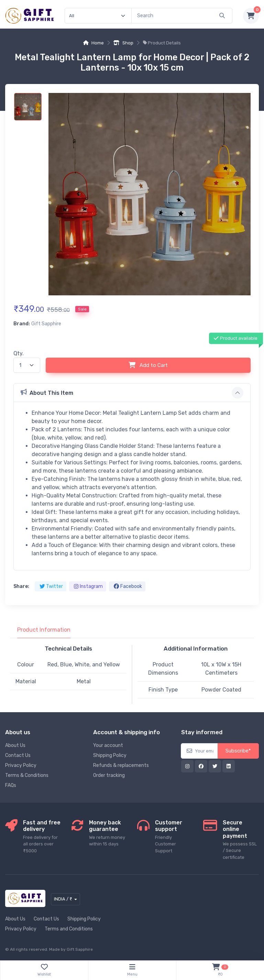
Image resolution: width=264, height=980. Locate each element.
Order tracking (109, 775)
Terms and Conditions (69, 929)
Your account (108, 745)
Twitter (51, 586)
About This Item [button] (47, 392)
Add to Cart (148, 365)
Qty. (19, 353)
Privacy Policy (21, 765)
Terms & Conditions (27, 775)
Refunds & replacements (121, 765)
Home (93, 43)
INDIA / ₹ (63, 899)
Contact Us (18, 755)
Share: (21, 586)
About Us (15, 745)
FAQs (11, 785)
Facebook (128, 586)
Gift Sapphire (80, 949)
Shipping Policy (110, 755)
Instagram (88, 586)
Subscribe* (238, 751)
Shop (123, 43)
